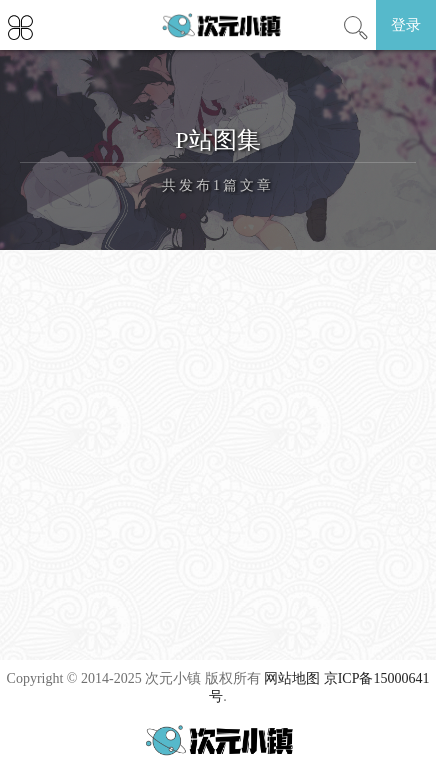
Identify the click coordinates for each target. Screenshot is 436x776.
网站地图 (292, 678)
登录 (406, 25)
